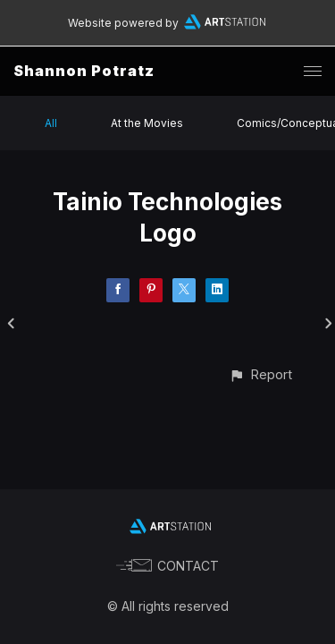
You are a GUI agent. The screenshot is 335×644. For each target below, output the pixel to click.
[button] (260, 374)
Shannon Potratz (84, 71)
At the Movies (147, 123)
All (51, 123)
